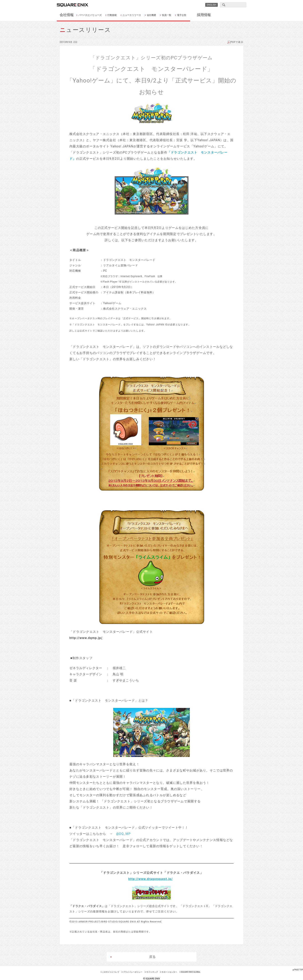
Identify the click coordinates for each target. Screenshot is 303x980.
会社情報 (67, 15)
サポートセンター (169, 972)
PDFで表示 (235, 42)
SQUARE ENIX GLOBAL (191, 972)
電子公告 (182, 15)
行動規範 (112, 15)
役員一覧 (167, 15)
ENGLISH (212, 5)
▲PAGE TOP (298, 970)
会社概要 (151, 15)
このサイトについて (111, 972)
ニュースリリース (132, 15)
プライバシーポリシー (133, 972)
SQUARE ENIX (77, 5)
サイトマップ (152, 972)
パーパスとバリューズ (90, 15)
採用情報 (204, 15)
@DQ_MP (123, 834)
